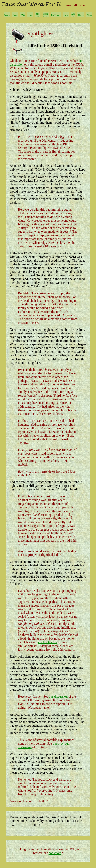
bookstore (55, 853)
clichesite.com (48, 642)
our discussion (58, 697)
